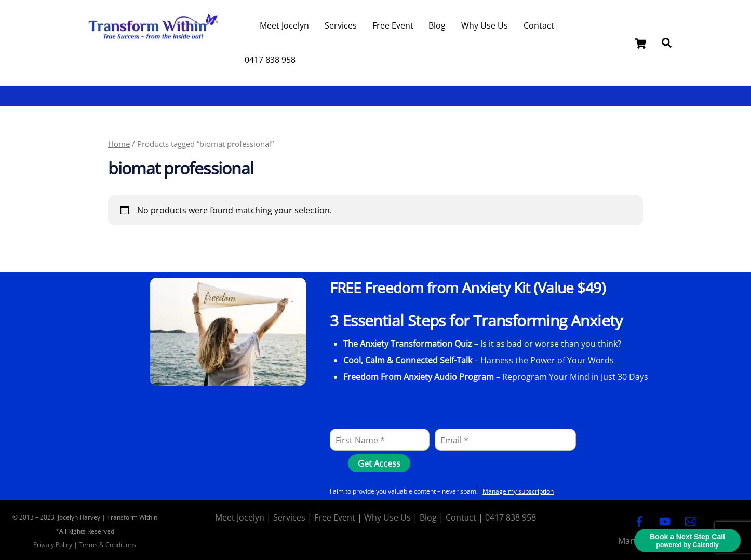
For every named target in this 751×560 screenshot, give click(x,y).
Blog (437, 25)
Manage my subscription (518, 491)
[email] (690, 521)
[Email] (505, 440)
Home (119, 144)
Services (341, 25)
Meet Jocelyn (284, 25)
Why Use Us (485, 25)
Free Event (393, 25)
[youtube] (665, 521)
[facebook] (639, 521)
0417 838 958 (270, 60)
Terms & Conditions (108, 545)
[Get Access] (379, 463)
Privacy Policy (53, 545)
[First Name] (380, 440)
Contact (539, 25)
